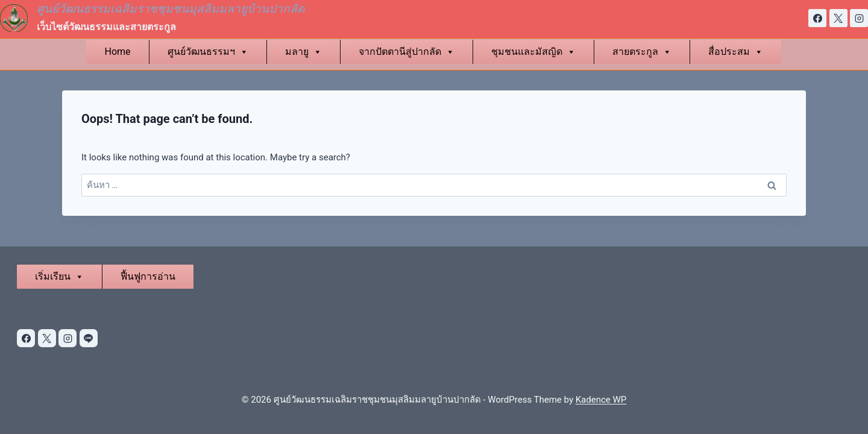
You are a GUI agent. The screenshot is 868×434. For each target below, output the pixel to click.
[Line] (89, 338)
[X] (838, 18)
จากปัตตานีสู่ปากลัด (407, 52)
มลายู (303, 52)
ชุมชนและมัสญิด (533, 52)
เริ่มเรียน (59, 277)
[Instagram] (859, 18)
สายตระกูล (642, 52)
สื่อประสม (736, 52)
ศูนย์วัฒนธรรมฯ (208, 52)
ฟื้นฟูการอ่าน (148, 276)
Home (117, 52)
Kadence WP (601, 400)
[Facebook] (817, 18)
